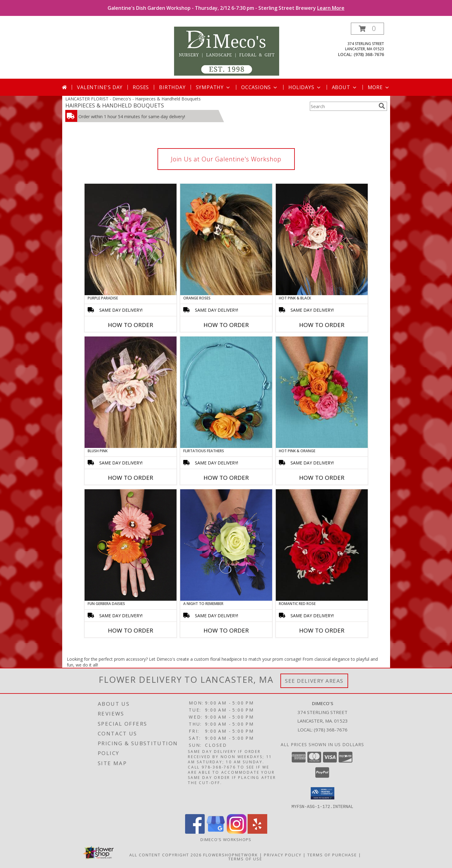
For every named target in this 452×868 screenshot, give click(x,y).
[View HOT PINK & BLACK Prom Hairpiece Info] (322, 239)
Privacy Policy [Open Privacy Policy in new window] (283, 855)
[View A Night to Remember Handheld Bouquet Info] (226, 545)
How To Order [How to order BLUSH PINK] (131, 478)
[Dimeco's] (227, 51)
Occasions (260, 87)
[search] (382, 106)
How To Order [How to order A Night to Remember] (226, 630)
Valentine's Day (100, 87)
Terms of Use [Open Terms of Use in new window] (245, 859)
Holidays (305, 87)
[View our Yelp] (257, 832)
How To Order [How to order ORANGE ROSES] (226, 325)
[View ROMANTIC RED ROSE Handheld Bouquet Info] (322, 545)
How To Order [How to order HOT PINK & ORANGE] (322, 478)
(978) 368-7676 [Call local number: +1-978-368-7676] (369, 54)
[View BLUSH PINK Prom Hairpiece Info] (131, 392)
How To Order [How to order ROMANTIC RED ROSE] (322, 630)
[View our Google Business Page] (216, 832)
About (345, 87)
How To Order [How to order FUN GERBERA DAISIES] (131, 630)
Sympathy (213, 87)
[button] (367, 29)
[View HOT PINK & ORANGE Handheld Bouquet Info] (322, 392)
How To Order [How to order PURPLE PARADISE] (131, 325)
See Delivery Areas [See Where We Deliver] (314, 681)
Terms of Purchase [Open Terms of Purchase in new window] (332, 855)
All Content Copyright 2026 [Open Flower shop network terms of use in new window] (165, 855)
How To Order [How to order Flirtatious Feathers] (226, 478)
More (379, 87)
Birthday (172, 87)
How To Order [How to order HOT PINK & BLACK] (322, 325)
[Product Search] (343, 106)
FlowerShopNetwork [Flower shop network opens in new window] (231, 855)
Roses (141, 87)
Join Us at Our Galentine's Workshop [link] (226, 159)
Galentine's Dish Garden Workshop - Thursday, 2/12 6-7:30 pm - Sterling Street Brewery (226, 8)
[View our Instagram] (237, 832)
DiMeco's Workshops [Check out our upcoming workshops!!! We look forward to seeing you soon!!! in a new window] (226, 839)
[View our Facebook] (195, 832)
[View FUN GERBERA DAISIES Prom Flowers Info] (131, 545)
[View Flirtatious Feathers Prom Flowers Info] (226, 392)
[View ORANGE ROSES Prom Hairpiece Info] (226, 239)
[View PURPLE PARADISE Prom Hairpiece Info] (131, 239)
